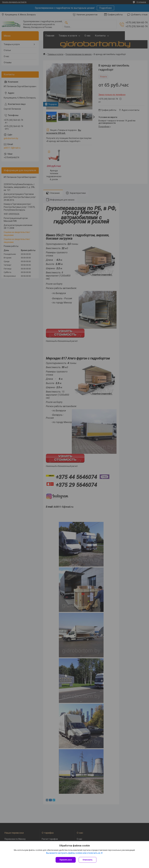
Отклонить (88, 860)
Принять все (66, 860)
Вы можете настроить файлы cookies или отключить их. (74, 853)
